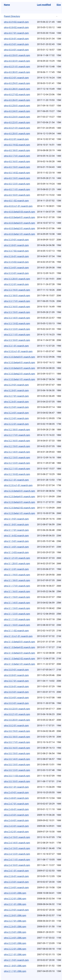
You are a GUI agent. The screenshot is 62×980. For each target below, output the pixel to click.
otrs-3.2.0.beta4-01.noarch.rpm (19, 497)
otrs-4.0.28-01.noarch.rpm (17, 89)
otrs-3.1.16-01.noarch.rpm (17, 591)
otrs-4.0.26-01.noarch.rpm (17, 100)
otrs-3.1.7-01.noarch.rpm (16, 530)
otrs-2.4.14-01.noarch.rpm (17, 843)
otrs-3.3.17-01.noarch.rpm (17, 301)
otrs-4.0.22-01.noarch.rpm (17, 122)
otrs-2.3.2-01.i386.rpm (15, 899)
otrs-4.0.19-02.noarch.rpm (17, 145)
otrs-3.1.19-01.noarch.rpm (17, 575)
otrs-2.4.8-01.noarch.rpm (16, 798)
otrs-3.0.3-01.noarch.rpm (16, 703)
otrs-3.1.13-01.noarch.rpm (17, 608)
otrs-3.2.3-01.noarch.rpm (16, 418)
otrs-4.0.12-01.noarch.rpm (17, 184)
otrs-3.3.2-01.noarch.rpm (16, 284)
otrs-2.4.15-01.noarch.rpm (17, 837)
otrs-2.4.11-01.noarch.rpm (17, 860)
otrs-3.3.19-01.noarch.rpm (17, 290)
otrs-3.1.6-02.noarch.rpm (16, 536)
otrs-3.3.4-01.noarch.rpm (16, 268)
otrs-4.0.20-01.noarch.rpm (17, 134)
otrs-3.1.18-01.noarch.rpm (17, 580)
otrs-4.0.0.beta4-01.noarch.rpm (19, 217)
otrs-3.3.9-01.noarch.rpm (16, 240)
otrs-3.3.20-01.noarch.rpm (17, 279)
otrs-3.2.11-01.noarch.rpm (17, 469)
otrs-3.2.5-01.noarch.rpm (16, 407)
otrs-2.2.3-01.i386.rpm (15, 943)
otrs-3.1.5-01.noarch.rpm (16, 541)
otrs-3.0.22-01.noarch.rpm (17, 709)
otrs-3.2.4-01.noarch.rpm (16, 413)
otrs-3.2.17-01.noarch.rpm (17, 435)
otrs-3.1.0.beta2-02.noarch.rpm (19, 659)
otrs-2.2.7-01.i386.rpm (15, 921)
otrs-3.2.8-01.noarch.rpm (16, 390)
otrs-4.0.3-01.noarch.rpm (16, 78)
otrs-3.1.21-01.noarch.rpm (17, 558)
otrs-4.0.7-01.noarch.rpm (16, 33)
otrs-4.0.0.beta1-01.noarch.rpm (19, 234)
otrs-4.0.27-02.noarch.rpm (17, 94)
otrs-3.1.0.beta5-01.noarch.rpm (19, 642)
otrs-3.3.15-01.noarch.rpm (17, 312)
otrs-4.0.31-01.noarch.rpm (17, 67)
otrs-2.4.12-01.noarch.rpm (17, 854)
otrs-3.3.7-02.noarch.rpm (16, 251)
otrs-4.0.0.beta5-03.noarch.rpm (19, 212)
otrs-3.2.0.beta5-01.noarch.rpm (19, 491)
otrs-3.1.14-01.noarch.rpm (17, 603)
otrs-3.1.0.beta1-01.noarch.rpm (19, 664)
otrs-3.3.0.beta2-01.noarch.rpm (19, 374)
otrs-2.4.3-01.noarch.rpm (16, 826)
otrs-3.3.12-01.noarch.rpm (17, 329)
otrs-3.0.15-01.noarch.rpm (17, 753)
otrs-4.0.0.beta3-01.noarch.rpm (19, 223)
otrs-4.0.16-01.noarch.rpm (17, 161)
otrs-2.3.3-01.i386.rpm (15, 893)
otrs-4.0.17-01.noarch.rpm (17, 156)
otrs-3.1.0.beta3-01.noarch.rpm (19, 653)
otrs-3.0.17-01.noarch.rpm (17, 742)
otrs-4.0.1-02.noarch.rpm (16, 201)
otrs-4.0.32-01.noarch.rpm (17, 61)
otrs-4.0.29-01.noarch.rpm (17, 83)
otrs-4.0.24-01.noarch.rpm (17, 111)
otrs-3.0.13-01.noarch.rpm (17, 765)
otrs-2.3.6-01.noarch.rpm (16, 876)
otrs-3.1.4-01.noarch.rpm (16, 547)
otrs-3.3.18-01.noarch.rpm (17, 296)
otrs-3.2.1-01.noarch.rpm (16, 480)
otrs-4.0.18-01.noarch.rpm (17, 150)
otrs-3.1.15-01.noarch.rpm (17, 597)
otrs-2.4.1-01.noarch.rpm (16, 871)
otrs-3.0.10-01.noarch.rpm (17, 781)
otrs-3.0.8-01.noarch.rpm (16, 675)
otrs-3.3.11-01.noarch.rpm (17, 335)
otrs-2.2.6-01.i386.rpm (15, 927)
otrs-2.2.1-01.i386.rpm (15, 954)
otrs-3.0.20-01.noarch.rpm (17, 720)
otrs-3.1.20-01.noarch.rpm (17, 563)
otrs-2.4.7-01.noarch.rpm (16, 804)
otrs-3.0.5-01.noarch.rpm (16, 692)
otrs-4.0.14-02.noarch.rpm (17, 173)
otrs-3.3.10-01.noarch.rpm (17, 340)
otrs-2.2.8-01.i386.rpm (15, 915)
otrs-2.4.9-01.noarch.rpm (16, 792)
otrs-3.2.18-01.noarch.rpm (17, 430)
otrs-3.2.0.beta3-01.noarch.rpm (19, 502)
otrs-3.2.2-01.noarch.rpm (16, 424)
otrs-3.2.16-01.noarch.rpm (17, 441)
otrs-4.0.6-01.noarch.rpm (16, 39)
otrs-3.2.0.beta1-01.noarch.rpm (19, 513)
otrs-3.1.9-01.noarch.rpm (16, 519)
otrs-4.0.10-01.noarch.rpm (17, 195)
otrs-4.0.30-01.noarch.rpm (17, 72)
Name (7, 5)
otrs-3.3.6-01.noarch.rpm (16, 256)
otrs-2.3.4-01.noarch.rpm (16, 887)
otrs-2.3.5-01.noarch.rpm (16, 882)
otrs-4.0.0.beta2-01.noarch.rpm (19, 228)
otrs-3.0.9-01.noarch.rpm (16, 670)
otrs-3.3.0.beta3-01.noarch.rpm (19, 368)
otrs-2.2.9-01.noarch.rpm (16, 910)
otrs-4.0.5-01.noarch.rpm (16, 44)
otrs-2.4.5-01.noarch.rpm (16, 815)
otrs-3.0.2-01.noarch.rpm (16, 725)
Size (59, 5)
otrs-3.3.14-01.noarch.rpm (17, 318)
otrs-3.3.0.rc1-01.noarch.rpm (18, 351)
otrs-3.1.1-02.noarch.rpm (16, 631)
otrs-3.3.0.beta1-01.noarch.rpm (19, 379)
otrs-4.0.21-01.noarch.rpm (17, 128)
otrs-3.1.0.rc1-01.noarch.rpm (18, 636)
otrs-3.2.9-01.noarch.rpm (16, 385)
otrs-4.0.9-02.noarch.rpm (16, 22)
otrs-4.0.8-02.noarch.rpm (16, 27)
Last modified (44, 5)
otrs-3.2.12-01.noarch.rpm (17, 463)
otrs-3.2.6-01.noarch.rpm (16, 402)
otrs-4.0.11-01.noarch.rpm (17, 189)
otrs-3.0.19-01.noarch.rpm (17, 731)
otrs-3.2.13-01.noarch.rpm (17, 457)
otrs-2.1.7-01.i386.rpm (15, 971)
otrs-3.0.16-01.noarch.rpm (17, 748)
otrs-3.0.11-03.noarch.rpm (17, 776)
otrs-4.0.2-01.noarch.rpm (16, 139)
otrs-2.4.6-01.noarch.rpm (16, 809)
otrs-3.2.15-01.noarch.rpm (17, 446)
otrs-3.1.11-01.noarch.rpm (17, 619)
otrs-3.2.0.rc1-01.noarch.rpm (18, 485)
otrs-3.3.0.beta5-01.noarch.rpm (19, 357)
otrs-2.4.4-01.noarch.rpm (16, 820)
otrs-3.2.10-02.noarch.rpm (17, 474)
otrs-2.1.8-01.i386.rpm (15, 966)
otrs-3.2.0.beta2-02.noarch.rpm (19, 508)
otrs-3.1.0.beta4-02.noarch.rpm (19, 647)
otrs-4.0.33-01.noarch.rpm (17, 55)
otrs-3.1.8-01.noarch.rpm (16, 524)
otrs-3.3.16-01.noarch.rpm (17, 307)
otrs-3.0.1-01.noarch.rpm (16, 787)
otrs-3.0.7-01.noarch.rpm (16, 681)
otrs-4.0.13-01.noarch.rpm (17, 178)
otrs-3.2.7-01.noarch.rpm (16, 396)
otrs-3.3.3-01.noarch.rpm (16, 273)
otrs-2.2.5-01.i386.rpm (15, 932)
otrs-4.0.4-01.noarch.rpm (16, 50)
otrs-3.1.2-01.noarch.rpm (16, 569)
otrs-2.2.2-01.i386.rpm (15, 949)
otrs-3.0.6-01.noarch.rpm (16, 686)
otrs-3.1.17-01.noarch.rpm (17, 586)
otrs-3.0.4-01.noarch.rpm (16, 698)
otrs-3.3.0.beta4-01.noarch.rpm (19, 362)
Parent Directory (12, 16)
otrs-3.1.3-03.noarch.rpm (16, 552)
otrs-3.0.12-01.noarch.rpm (17, 770)
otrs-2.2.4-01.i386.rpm (15, 938)
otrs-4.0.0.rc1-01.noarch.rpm (18, 206)
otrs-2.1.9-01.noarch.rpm (16, 960)
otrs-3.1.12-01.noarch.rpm (17, 614)
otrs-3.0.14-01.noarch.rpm (17, 759)
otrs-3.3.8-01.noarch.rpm (16, 245)
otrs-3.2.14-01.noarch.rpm (17, 452)
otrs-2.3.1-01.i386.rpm (15, 904)
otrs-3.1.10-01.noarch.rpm (17, 625)
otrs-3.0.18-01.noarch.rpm (17, 737)
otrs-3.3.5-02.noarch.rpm (16, 262)
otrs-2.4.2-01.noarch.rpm (16, 832)
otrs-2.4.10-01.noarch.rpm (17, 865)
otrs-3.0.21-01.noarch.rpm (17, 714)
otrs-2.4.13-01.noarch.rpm (17, 848)
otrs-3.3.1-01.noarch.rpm (16, 346)
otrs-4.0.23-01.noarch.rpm (17, 117)
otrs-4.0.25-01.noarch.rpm (17, 106)
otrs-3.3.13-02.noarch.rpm (17, 323)
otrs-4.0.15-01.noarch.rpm (17, 167)
